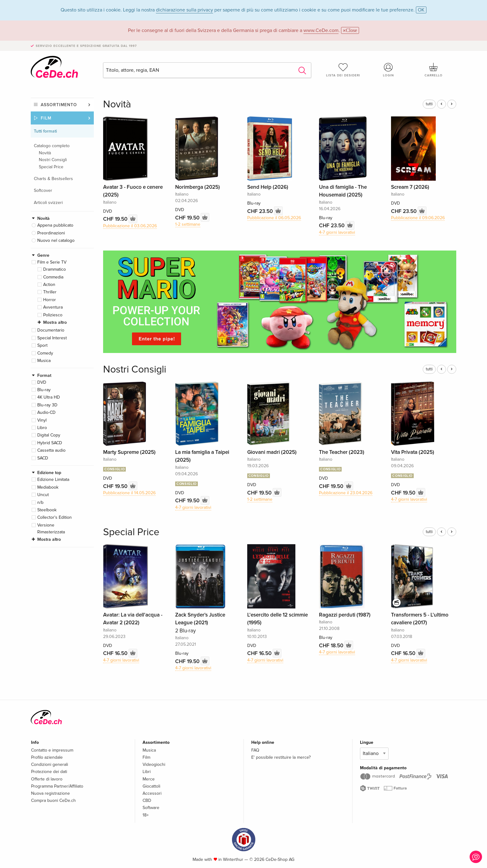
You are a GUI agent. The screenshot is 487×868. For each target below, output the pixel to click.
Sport (42, 345)
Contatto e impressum (52, 750)
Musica (44, 361)
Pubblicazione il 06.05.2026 (274, 218)
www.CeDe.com (321, 30)
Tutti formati (45, 131)
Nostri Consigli (53, 160)
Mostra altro (55, 322)
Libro (42, 428)
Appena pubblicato (55, 225)
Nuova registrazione (50, 793)
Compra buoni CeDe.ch (53, 800)
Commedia (53, 277)
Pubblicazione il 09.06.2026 (418, 218)
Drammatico (55, 269)
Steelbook (47, 510)
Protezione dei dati (49, 772)
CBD (147, 800)
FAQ (255, 750)
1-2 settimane (188, 224)
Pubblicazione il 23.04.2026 (346, 493)
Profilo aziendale (47, 757)
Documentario (51, 330)
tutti (429, 104)
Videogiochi (154, 764)
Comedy (45, 353)
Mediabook (48, 487)
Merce (149, 779)
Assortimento (59, 105)
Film (46, 118)
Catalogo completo (52, 146)
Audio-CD (46, 412)
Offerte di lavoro (47, 779)
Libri (147, 772)
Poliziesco (53, 315)
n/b (40, 502)
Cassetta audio (51, 450)
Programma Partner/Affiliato (57, 786)
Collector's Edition (55, 517)
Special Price (51, 167)
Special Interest (52, 338)
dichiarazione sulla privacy (184, 10)
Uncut (43, 495)
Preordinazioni (51, 233)
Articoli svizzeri (48, 203)
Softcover (43, 190)
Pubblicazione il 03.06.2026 (130, 226)
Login (389, 70)
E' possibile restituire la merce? (281, 757)
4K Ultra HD (49, 397)
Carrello (434, 70)
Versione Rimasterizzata (51, 529)
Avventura (53, 307)
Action (49, 285)
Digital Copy (49, 435)
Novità (45, 153)
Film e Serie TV (52, 262)
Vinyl (42, 420)
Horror (50, 300)
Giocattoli (151, 786)
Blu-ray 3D (47, 405)
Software (151, 808)
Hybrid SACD (50, 443)
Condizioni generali (50, 764)
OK (421, 10)
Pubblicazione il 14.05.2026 (129, 493)
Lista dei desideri (343, 70)
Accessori (152, 793)
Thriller (50, 292)
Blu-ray (44, 390)
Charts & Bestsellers (53, 179)
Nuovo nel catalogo (56, 240)
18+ (146, 815)
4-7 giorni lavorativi (337, 232)
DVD (42, 382)
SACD (43, 458)
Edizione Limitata (53, 479)
